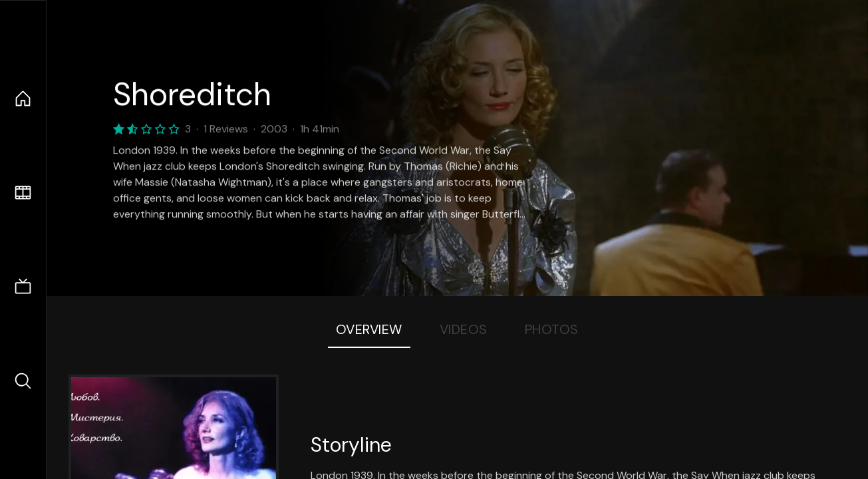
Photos (552, 329)
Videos (464, 329)
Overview (369, 329)
